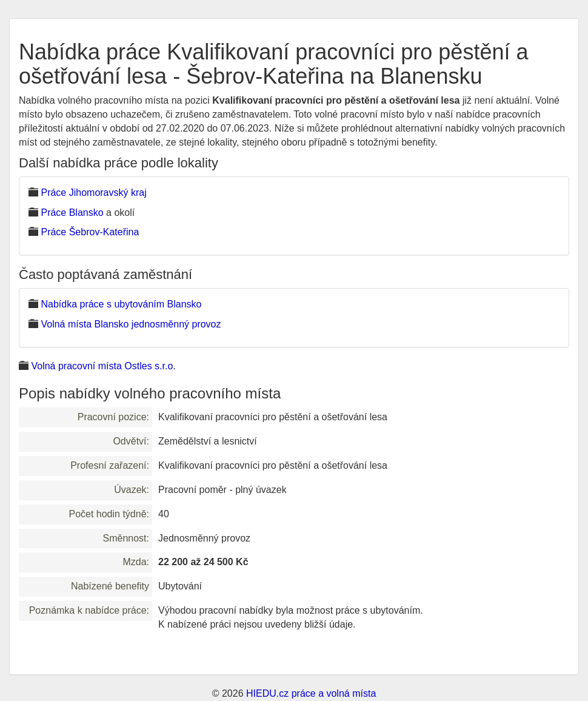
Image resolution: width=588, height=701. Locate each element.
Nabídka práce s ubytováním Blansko (121, 304)
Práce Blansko (72, 213)
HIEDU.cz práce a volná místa (311, 693)
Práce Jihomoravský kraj (93, 193)
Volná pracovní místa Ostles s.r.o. (103, 366)
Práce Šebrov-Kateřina (90, 232)
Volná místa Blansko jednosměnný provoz (131, 324)
